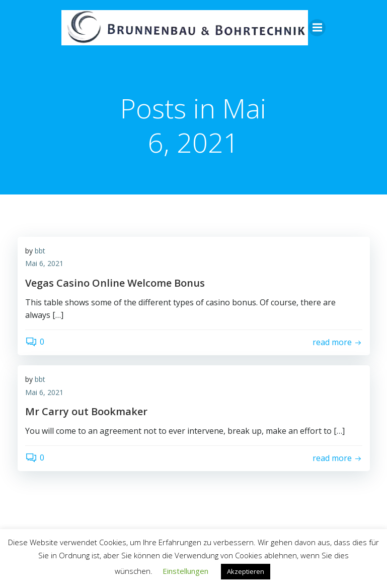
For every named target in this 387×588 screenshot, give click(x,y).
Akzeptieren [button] (246, 571)
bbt (40, 251)
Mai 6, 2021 (44, 264)
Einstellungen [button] (185, 571)
